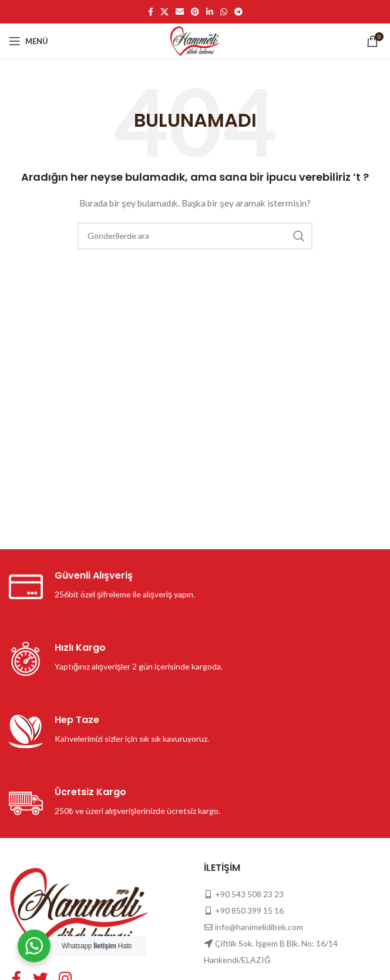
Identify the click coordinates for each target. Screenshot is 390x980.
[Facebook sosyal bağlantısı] (151, 12)
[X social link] (164, 12)
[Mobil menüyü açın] (28, 41)
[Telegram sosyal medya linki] (238, 12)
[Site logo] (195, 40)
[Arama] (195, 236)
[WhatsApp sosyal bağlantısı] (224, 12)
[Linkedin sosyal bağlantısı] (210, 12)
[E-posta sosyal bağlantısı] (180, 12)
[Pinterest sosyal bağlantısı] (195, 12)
